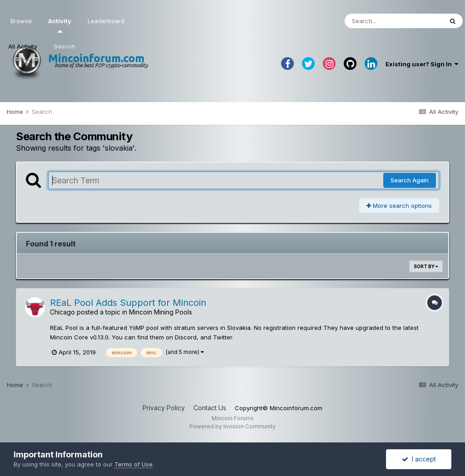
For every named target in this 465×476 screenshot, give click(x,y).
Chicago (62, 312)
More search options (399, 206)
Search (64, 46)
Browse (21, 21)
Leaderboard (106, 21)
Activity (60, 25)
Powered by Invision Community (232, 426)
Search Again (410, 180)
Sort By (426, 266)
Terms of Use (134, 464)
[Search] (394, 21)
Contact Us (210, 408)
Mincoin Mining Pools (161, 312)
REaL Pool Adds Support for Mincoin (128, 303)
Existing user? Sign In (422, 64)
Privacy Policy (164, 408)
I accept (419, 459)
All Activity (23, 46)
